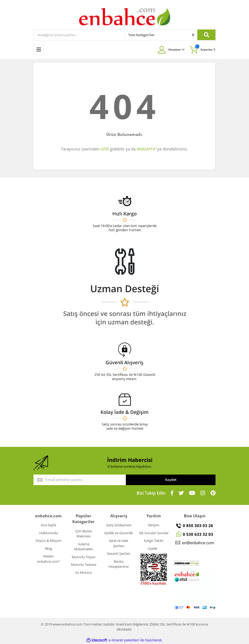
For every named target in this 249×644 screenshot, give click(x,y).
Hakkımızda (49, 533)
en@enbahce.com (198, 543)
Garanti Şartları (119, 553)
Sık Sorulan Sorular (154, 533)
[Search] (79, 35)
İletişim (154, 525)
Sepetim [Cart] (205, 48)
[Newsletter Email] (80, 480)
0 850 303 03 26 (198, 525)
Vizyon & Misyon (48, 541)
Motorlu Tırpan (84, 557)
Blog (49, 548)
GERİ (105, 149)
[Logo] (125, 16)
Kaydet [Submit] (171, 480)
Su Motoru (84, 572)
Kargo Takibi (154, 541)
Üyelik (152, 548)
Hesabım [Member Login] (176, 49)
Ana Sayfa (49, 525)
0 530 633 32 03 (198, 534)
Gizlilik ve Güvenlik (119, 533)
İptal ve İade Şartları (119, 543)
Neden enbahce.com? (49, 559)
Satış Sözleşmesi (119, 525)
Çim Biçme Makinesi (84, 534)
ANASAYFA (146, 149)
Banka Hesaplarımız (119, 564)
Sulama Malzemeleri (84, 547)
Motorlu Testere (84, 565)
